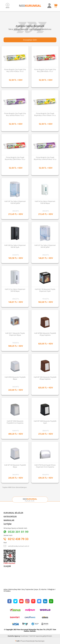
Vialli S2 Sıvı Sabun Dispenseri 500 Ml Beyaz (15, 290)
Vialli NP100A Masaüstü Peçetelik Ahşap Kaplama (45, 378)
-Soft (17, 641)
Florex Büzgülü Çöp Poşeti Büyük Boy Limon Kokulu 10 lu (45, 114)
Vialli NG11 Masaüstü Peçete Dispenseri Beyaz (15, 334)
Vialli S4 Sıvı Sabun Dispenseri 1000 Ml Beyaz (45, 202)
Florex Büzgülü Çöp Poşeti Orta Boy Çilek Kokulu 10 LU (45, 70)
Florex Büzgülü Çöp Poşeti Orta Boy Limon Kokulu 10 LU (15, 70)
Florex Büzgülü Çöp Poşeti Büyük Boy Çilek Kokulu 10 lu (15, 158)
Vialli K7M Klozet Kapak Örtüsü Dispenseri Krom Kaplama (45, 466)
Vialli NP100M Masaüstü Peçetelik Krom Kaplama (15, 422)
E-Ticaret (23, 641)
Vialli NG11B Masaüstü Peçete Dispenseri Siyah (45, 290)
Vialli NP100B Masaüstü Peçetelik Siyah (45, 422)
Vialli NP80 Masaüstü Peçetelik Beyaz (15, 378)
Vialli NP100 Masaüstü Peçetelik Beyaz (15, 466)
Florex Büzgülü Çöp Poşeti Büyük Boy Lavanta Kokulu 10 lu (45, 158)
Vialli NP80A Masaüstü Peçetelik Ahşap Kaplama (45, 334)
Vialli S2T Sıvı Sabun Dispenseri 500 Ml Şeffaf (45, 246)
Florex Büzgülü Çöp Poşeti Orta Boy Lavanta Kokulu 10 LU (15, 114)
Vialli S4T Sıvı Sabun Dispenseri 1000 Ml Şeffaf (15, 202)
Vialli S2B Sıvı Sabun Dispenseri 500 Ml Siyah (15, 246)
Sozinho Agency (14, 636)
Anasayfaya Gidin (30, 40)
